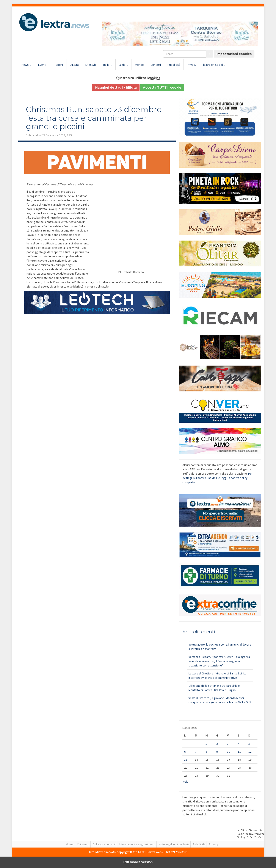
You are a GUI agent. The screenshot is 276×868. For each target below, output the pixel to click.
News (27, 65)
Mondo (139, 65)
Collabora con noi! (104, 844)
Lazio (124, 65)
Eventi (44, 65)
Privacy (192, 65)
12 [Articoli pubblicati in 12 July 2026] (250, 752)
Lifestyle (91, 65)
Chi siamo (83, 844)
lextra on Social (214, 65)
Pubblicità (174, 65)
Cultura (74, 65)
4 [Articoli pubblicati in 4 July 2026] (239, 744)
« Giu (185, 782)
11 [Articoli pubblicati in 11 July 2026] (239, 752)
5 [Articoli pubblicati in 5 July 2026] (249, 744)
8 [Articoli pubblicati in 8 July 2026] (206, 752)
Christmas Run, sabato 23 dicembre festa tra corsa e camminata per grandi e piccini (94, 118)
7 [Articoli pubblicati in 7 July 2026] (196, 752)
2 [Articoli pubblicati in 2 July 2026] (217, 744)
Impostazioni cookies (234, 54)
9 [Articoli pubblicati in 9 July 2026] (217, 752)
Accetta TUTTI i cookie (162, 88)
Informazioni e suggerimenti (137, 844)
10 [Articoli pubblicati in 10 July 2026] (229, 752)
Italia (108, 65)
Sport (59, 65)
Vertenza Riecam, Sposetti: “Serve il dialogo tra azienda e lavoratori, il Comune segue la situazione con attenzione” (219, 661)
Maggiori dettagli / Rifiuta (116, 88)
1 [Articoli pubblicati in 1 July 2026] (206, 744)
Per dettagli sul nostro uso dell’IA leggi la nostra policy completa (218, 478)
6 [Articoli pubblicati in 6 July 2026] (185, 752)
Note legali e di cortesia (174, 844)
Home (70, 844)
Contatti (156, 65)
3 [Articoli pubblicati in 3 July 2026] (228, 744)
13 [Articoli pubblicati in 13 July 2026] (186, 760)
